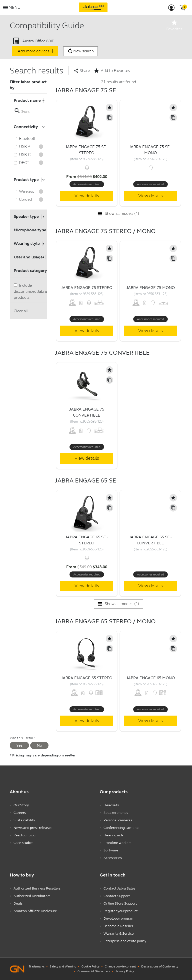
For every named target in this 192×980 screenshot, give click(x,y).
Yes (19, 745)
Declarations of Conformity (160, 966)
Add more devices (36, 51)
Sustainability (24, 820)
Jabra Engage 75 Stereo (87, 288)
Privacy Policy (125, 971)
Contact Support (117, 896)
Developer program (119, 918)
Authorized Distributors (32, 896)
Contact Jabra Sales (119, 888)
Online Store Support (120, 903)
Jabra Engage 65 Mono (150, 678)
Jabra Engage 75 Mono (150, 288)
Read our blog (24, 835)
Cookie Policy (90, 966)
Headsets (111, 805)
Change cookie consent (120, 966)
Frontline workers (117, 843)
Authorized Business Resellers (37, 888)
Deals (18, 903)
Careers (20, 813)
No (39, 745)
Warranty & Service (119, 934)
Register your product (121, 911)
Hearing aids (113, 835)
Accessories (113, 858)
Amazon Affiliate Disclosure (35, 911)
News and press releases (33, 828)
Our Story (21, 805)
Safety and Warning (63, 966)
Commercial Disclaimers (94, 971)
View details (87, 196)
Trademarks (37, 966)
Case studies (23, 843)
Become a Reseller (118, 926)
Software (111, 850)
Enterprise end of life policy (125, 941)
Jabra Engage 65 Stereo (87, 678)
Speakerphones (116, 813)
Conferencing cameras (121, 828)
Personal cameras (118, 820)
